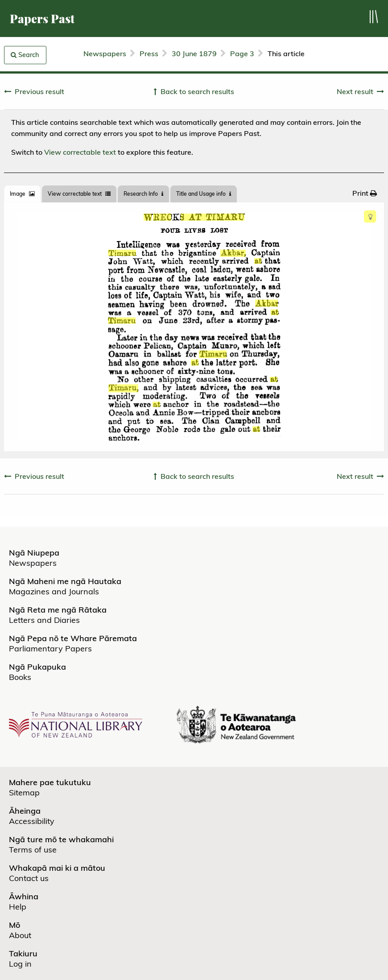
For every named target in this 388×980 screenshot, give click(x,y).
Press (149, 54)
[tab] (22, 194)
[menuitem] (365, 193)
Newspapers (105, 54)
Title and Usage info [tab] (204, 194)
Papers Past (42, 19)
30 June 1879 (194, 54)
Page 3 (242, 54)
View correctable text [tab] (79, 194)
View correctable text (80, 152)
